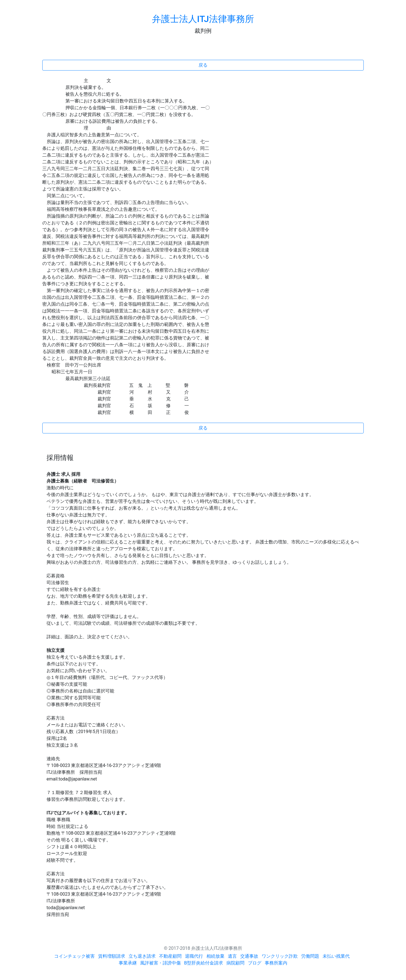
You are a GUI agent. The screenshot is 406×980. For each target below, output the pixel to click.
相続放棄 (215, 956)
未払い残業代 (336, 956)
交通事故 (249, 956)
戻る (203, 65)
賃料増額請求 (112, 956)
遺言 (232, 956)
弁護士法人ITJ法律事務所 (203, 19)
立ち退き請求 (142, 956)
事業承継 (128, 963)
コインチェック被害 (74, 956)
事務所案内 (276, 963)
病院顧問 (235, 963)
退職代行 (194, 956)
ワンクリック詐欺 (280, 956)
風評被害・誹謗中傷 (160, 963)
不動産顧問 (170, 956)
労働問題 (310, 956)
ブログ (255, 963)
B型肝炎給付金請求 (204, 963)
